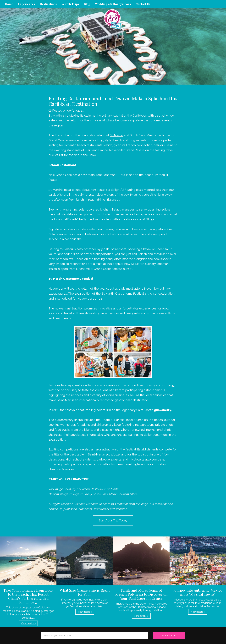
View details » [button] (28, 623)
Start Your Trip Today (113, 520)
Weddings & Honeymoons (113, 4)
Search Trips (70, 4)
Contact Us (143, 4)
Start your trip (169, 636)
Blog (87, 4)
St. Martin (116, 135)
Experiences (27, 4)
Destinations (48, 4)
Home (9, 4)
